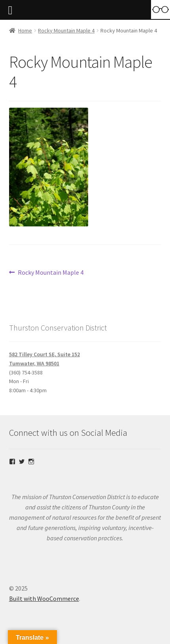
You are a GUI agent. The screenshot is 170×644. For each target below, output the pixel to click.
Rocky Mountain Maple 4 (66, 30)
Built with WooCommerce (44, 598)
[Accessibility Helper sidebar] (161, 9)
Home (25, 30)
